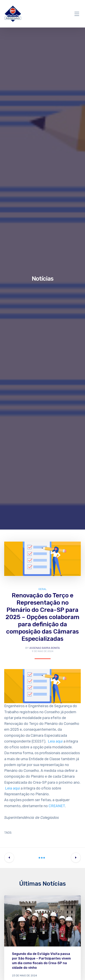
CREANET (57, 806)
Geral (42, 589)
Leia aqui (55, 741)
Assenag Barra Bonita (45, 648)
